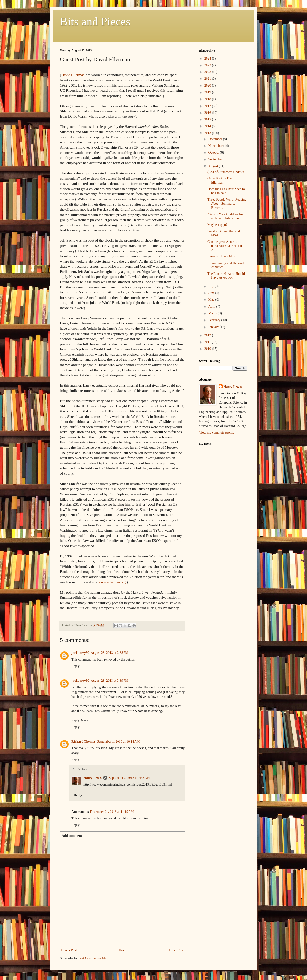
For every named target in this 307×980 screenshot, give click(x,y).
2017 (208, 106)
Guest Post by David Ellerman (221, 180)
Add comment (72, 836)
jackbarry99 (80, 653)
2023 (208, 65)
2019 (208, 92)
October (214, 152)
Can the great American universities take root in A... (225, 246)
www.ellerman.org (112, 582)
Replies (82, 769)
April (212, 307)
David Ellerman (73, 75)
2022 (208, 72)
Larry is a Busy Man (221, 256)
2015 (208, 119)
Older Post (177, 950)
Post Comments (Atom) (94, 958)
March (213, 313)
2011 (208, 342)
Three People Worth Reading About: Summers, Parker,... (227, 204)
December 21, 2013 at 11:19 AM (112, 812)
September (216, 159)
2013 (208, 133)
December (215, 139)
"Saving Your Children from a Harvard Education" (226, 216)
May (212, 300)
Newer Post (69, 950)
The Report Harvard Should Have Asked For (226, 276)
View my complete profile (217, 433)
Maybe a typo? (217, 225)
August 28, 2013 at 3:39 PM (109, 681)
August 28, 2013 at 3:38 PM (109, 653)
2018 (208, 99)
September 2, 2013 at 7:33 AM (129, 778)
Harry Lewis (93, 778)
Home (123, 950)
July (211, 286)
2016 (208, 113)
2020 (208, 86)
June (212, 293)
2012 (208, 335)
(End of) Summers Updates (226, 172)
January (214, 327)
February (215, 320)
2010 (208, 349)
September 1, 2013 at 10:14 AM (118, 742)
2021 (208, 79)
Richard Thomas (83, 742)
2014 (208, 126)
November (216, 146)
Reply (75, 666)
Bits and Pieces (95, 21)
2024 (208, 58)
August (213, 166)
